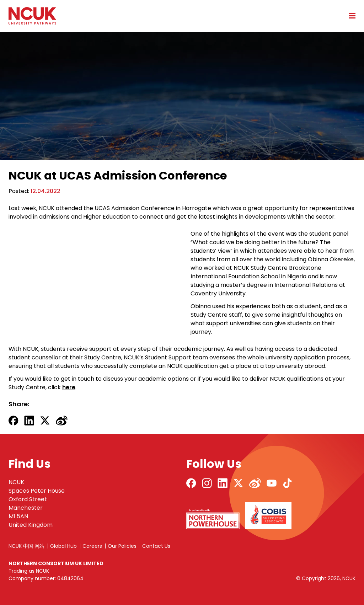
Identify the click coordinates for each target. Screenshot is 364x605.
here (69, 387)
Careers (92, 546)
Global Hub (63, 546)
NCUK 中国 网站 (26, 546)
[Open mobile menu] (350, 16)
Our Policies (122, 546)
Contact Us (156, 546)
